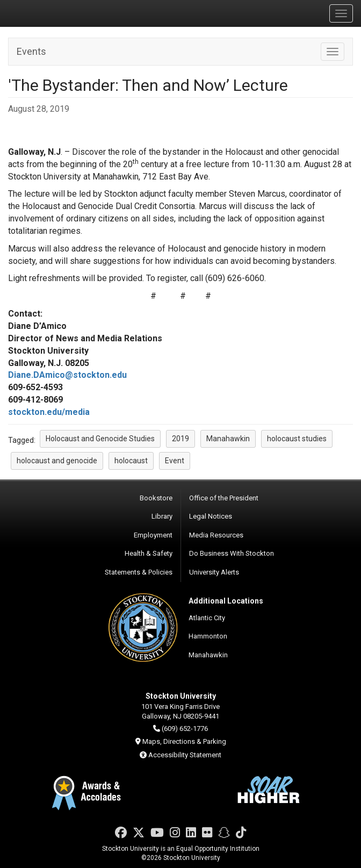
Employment (153, 535)
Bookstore (156, 498)
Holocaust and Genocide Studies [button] (100, 439)
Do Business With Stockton (232, 553)
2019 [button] (180, 439)
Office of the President (224, 498)
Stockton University (59, 13)
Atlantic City (207, 618)
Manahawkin (208, 655)
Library (162, 516)
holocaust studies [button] (297, 439)
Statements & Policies (139, 572)
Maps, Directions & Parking (184, 741)
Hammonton (208, 636)
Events (31, 51)
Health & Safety (149, 553)
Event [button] (175, 461)
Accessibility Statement (185, 755)
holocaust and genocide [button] (57, 461)
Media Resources (216, 535)
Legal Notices (211, 516)
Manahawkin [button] (228, 439)
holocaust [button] (131, 461)
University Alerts (214, 572)
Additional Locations (226, 601)
